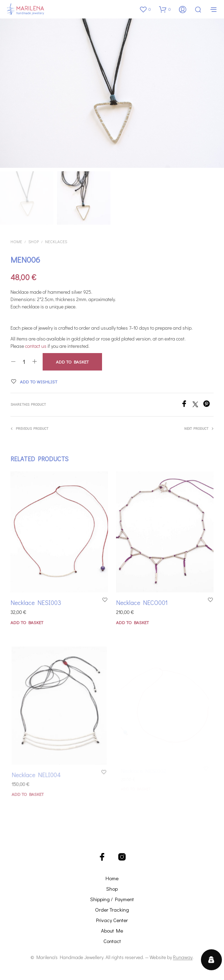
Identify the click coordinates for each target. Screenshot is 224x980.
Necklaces (56, 241)
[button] (145, 9)
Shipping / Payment (112, 899)
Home (16, 241)
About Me (112, 930)
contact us (36, 346)
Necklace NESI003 (36, 603)
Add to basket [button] (27, 622)
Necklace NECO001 (143, 599)
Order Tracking (112, 909)
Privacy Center (112, 920)
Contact (112, 941)
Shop (34, 241)
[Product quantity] (24, 362)
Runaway (183, 957)
